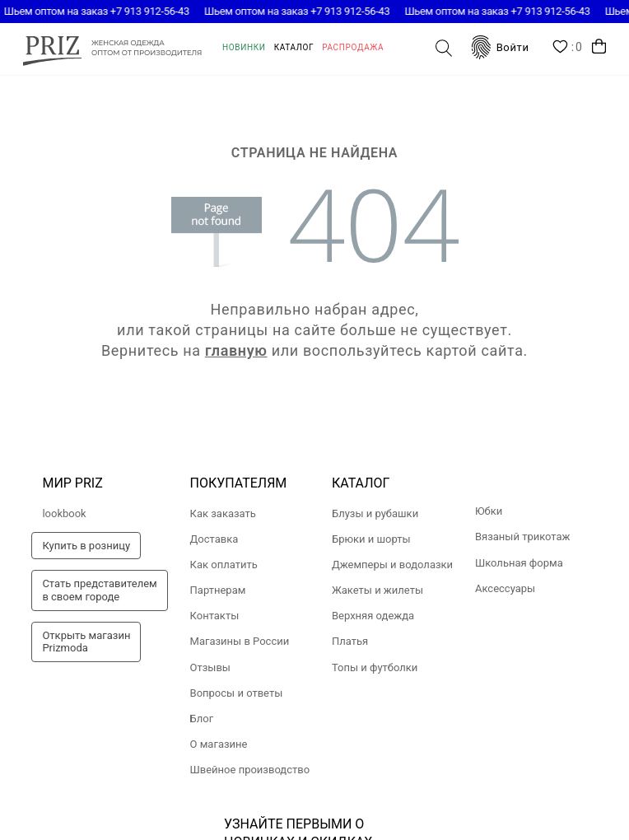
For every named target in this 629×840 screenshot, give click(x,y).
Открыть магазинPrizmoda (86, 642)
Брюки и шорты (371, 539)
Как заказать (223, 513)
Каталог (294, 47)
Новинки (244, 47)
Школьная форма (519, 563)
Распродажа (353, 47)
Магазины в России (240, 641)
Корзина (599, 47)
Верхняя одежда (373, 616)
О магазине (219, 744)
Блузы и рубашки (375, 513)
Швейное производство (250, 770)
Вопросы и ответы (237, 693)
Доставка (214, 539)
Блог (202, 719)
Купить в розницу (86, 546)
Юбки (489, 511)
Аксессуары (505, 588)
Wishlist (568, 48)
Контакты (215, 616)
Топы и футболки (375, 667)
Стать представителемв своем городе (99, 590)
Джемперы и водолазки (392, 565)
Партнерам (218, 590)
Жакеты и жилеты (377, 590)
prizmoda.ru (112, 48)
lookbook (64, 513)
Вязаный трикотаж (523, 537)
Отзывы (210, 667)
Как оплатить (224, 565)
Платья (350, 641)
